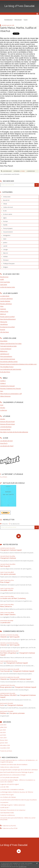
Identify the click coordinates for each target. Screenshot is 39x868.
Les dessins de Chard (7, 446)
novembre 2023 (5, 748)
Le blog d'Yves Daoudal (20, 6)
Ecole (5, 211)
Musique (6, 260)
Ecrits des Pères (5, 372)
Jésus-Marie (4, 341)
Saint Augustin (5, 566)
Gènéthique (4, 324)
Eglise (5, 218)
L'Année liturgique (6, 427)
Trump (26, 20)
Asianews (3, 309)
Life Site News (4, 332)
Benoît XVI (6, 200)
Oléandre (3, 637)
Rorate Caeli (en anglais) (7, 317)
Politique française (9, 263)
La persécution (5, 622)
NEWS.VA (3, 314)
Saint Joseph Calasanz (8, 614)
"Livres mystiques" (6, 349)
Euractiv (3, 329)
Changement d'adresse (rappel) (11, 550)
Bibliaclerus (4, 351)
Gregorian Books (5, 429)
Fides (2, 306)
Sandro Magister (5, 301)
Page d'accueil (18, 20)
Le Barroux (4, 410)
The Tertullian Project (7, 367)
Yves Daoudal (5, 671)
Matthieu (3, 713)
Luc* (2, 663)
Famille (5, 225)
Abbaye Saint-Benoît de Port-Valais (11, 343)
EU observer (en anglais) (7, 327)
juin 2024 (3, 730)
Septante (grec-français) (7, 386)
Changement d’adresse (8, 558)
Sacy (2, 391)
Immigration (7, 235)
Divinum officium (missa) (7, 424)
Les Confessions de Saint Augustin (11, 369)
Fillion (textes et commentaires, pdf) (11, 394)
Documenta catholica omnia (9, 362)
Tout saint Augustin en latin (8, 346)
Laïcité (5, 246)
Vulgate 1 (3, 381)
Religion (6, 267)
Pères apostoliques (6, 356)
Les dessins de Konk (6, 441)
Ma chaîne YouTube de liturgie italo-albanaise (14, 432)
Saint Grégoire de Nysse (8, 359)
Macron (6, 253)
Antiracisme (7, 197)
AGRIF (2, 279)
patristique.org (5, 354)
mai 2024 (3, 732)
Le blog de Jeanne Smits (8, 287)
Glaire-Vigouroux (5, 396)
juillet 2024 (3, 727)
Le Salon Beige (5, 296)
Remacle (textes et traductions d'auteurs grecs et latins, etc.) (19, 364)
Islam (5, 239)
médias (5, 256)
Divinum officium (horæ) (7, 422)
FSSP (2, 405)
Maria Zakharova (6, 606)
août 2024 (3, 725)
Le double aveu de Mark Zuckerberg (13, 598)
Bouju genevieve (6, 687)
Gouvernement (8, 232)
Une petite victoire (6, 590)
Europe (5, 221)
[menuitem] (9, 20)
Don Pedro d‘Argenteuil (8, 653)
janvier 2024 (4, 743)
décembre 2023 (5, 745)
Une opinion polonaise (8, 574)
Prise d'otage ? (5, 582)
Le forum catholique (6, 299)
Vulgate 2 (3, 383)
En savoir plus (23, 867)
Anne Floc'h (4, 443)
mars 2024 (3, 738)
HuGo (2, 705)
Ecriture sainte (8, 214)
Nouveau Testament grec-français (10, 388)
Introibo (3, 408)
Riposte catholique (6, 304)
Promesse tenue (8, 20)
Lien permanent (6, 171)
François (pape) (8, 228)
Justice (5, 242)
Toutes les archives (6, 751)
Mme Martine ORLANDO (9, 695)
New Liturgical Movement (8, 319)
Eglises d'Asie (4, 311)
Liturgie (5, 249)
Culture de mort (8, 207)
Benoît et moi (4, 277)
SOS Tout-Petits (5, 282)
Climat (5, 204)
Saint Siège (4, 285)
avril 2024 (3, 735)
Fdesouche (4, 322)
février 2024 (4, 740)
